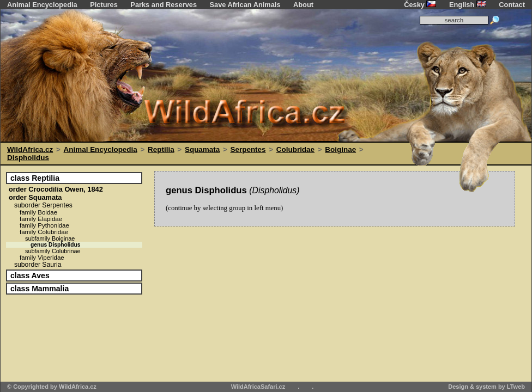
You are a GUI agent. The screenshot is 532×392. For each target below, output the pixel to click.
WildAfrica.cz (30, 149)
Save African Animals (245, 5)
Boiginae (340, 149)
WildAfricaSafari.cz (258, 387)
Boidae (38, 212)
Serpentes (248, 149)
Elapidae (41, 219)
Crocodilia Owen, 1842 (56, 189)
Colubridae (295, 149)
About (303, 5)
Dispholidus (28, 158)
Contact (512, 5)
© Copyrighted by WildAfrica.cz (52, 387)
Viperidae (42, 258)
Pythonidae (44, 225)
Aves (30, 275)
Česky (420, 5)
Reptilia (161, 149)
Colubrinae (53, 251)
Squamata (202, 149)
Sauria (38, 265)
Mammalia (40, 289)
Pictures (104, 5)
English (468, 5)
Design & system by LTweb (486, 387)
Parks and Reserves (164, 5)
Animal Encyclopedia (42, 5)
